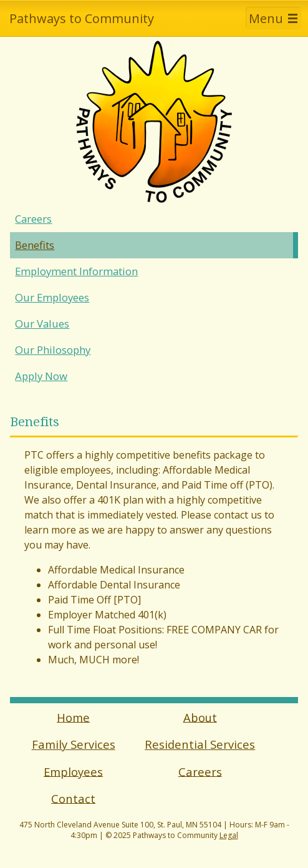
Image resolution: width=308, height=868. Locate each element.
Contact (73, 798)
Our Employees (52, 297)
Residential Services (200, 744)
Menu (266, 18)
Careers (33, 219)
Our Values (42, 324)
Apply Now (41, 376)
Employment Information (76, 271)
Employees (73, 771)
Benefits (35, 245)
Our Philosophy (53, 350)
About (200, 717)
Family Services (74, 744)
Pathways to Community (82, 18)
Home (73, 717)
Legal (229, 835)
